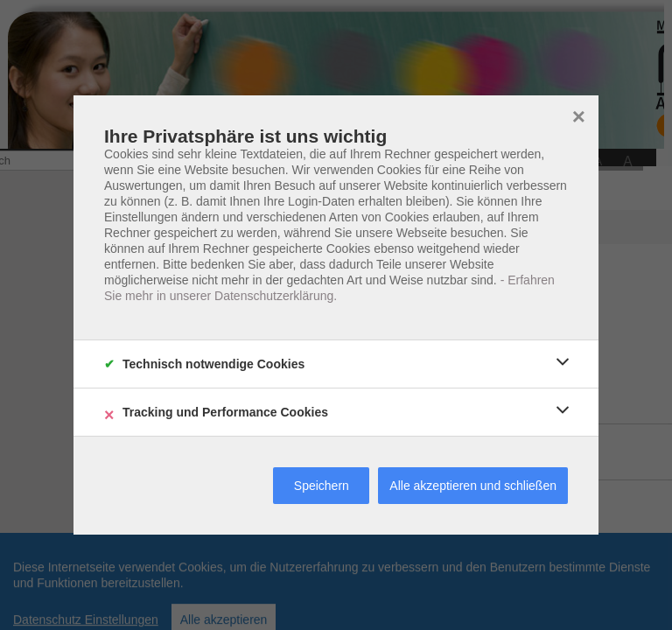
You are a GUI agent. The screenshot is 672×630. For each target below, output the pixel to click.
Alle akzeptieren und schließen (473, 486)
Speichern (322, 486)
